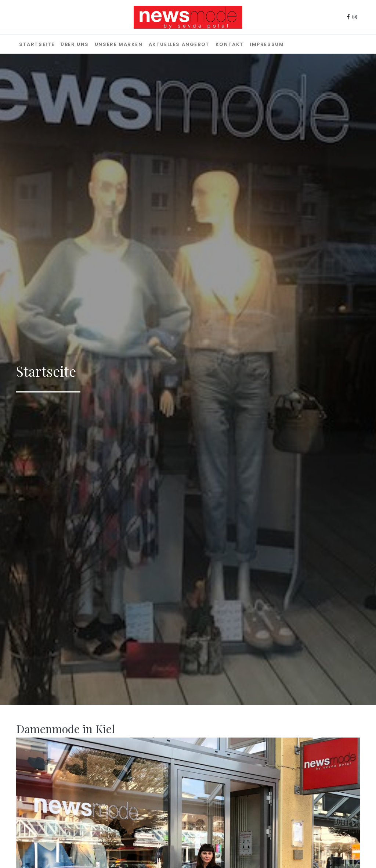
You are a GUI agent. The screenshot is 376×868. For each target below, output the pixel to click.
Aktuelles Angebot (179, 44)
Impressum (267, 44)
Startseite (37, 44)
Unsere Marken (119, 44)
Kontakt (230, 44)
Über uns (75, 44)
